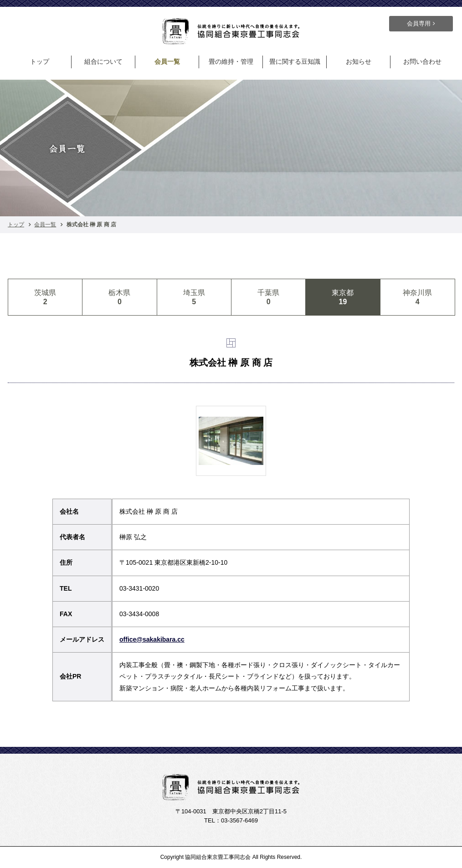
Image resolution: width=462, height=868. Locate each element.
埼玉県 (194, 297)
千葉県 (268, 297)
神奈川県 (418, 297)
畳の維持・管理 (231, 61)
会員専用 (419, 23)
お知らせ (359, 61)
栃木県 (119, 297)
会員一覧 (167, 61)
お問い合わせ (422, 61)
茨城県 (45, 297)
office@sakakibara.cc (152, 639)
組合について (103, 61)
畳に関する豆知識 (295, 61)
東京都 (343, 297)
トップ (40, 61)
